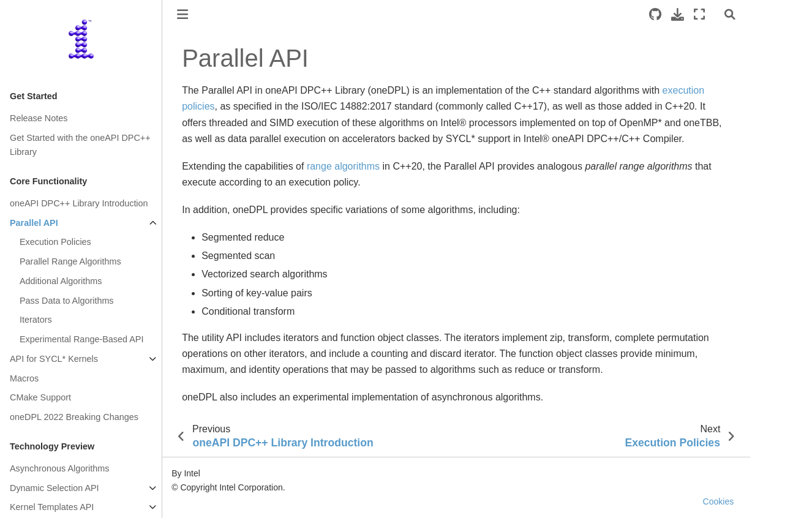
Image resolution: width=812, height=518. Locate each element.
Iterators (36, 320)
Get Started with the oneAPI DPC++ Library (80, 145)
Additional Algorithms (61, 281)
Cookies (719, 501)
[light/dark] (715, 14)
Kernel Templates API (52, 507)
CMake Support (40, 397)
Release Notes (39, 118)
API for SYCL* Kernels (54, 359)
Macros (24, 378)
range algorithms (343, 166)
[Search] (730, 14)
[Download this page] (678, 14)
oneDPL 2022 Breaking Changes (74, 417)
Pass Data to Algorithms (67, 301)
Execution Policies (55, 242)
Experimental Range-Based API (81, 339)
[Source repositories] (655, 14)
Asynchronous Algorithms (59, 468)
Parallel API (34, 223)
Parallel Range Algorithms (70, 261)
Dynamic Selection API (55, 488)
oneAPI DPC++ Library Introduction (79, 203)
